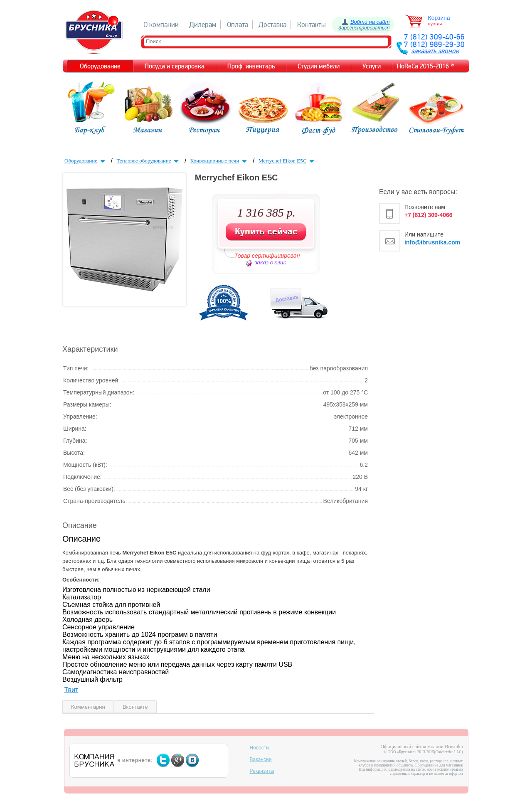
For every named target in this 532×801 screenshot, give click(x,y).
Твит (71, 690)
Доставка (272, 25)
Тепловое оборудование (148, 161)
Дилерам (203, 25)
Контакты (312, 25)
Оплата (238, 25)
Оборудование (86, 161)
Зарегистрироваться (364, 28)
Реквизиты (262, 771)
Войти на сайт (370, 22)
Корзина (439, 18)
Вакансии (261, 759)
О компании (161, 25)
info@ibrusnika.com (432, 242)
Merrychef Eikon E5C (287, 161)
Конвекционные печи (220, 161)
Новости (259, 748)
